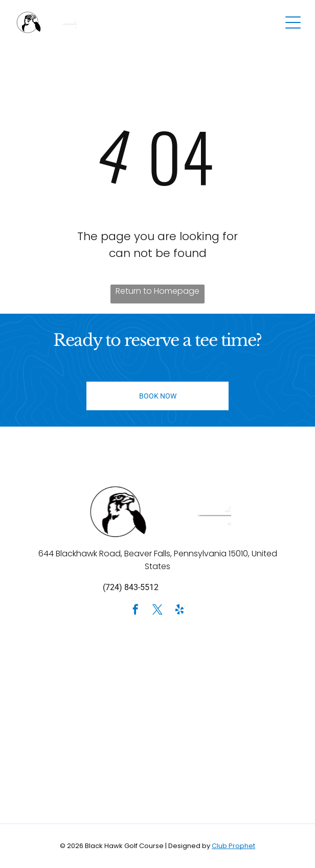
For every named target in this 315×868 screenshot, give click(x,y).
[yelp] (179, 611)
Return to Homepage (157, 291)
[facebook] (136, 611)
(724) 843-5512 (131, 587)
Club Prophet (233, 846)
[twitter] (157, 611)
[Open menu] (293, 22)
